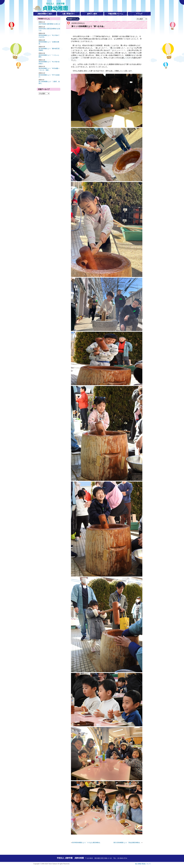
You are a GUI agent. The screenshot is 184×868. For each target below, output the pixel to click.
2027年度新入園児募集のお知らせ (49, 24)
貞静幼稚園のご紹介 (45, 14)
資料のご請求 (92, 14)
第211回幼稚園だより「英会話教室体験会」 (127, 843)
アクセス (139, 14)
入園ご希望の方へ (68, 14)
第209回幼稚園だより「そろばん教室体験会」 (87, 843)
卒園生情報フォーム (116, 14)
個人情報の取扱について (143, 864)
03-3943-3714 (122, 858)
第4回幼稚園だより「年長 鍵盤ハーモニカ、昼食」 (49, 69)
